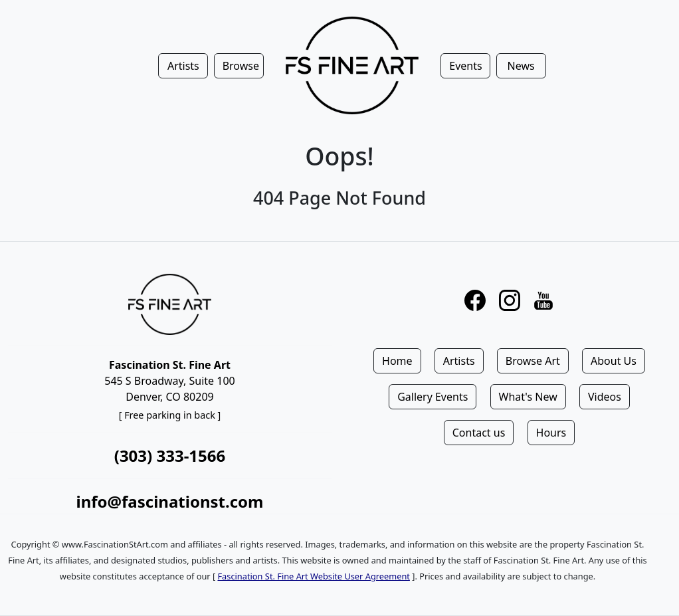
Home (397, 361)
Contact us (479, 433)
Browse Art (533, 361)
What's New (528, 397)
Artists (459, 361)
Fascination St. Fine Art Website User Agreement (313, 576)
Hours (551, 433)
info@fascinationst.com (169, 501)
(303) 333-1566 (170, 456)
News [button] (521, 66)
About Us (614, 361)
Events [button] (465, 66)
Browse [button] (241, 66)
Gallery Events (433, 397)
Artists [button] (183, 66)
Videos (605, 397)
